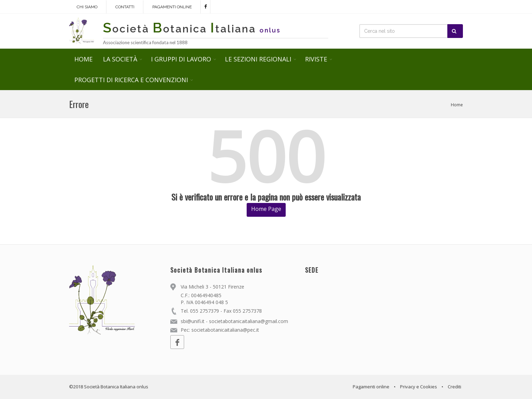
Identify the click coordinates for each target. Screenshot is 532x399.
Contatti (125, 7)
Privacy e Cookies (419, 387)
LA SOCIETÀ (120, 59)
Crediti (454, 387)
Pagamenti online (172, 7)
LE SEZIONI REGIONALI (258, 59)
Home (457, 105)
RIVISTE (316, 59)
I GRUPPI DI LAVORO (181, 59)
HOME (83, 59)
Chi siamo (87, 7)
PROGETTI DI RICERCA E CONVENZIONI (131, 80)
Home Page (266, 209)
